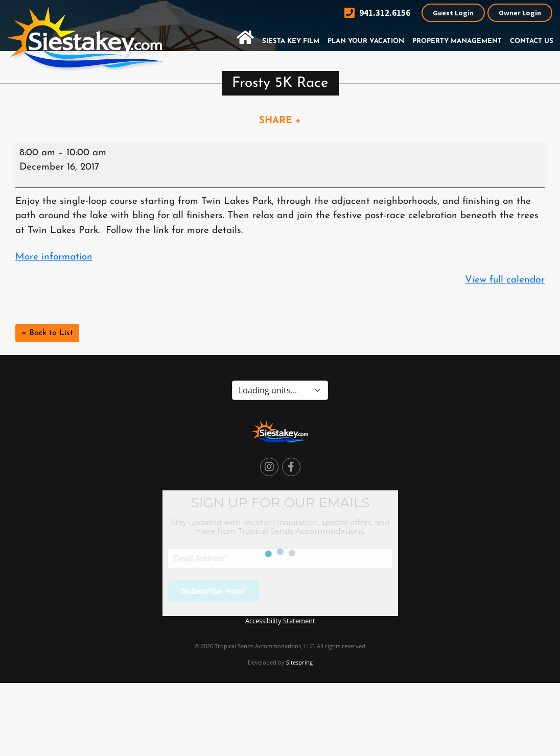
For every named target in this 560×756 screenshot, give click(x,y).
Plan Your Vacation (366, 41)
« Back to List (47, 333)
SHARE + (280, 121)
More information (54, 257)
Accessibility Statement (280, 621)
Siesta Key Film (291, 41)
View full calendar (505, 280)
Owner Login (520, 13)
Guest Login (453, 13)
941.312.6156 (377, 13)
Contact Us (532, 41)
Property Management (457, 41)
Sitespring (299, 662)
